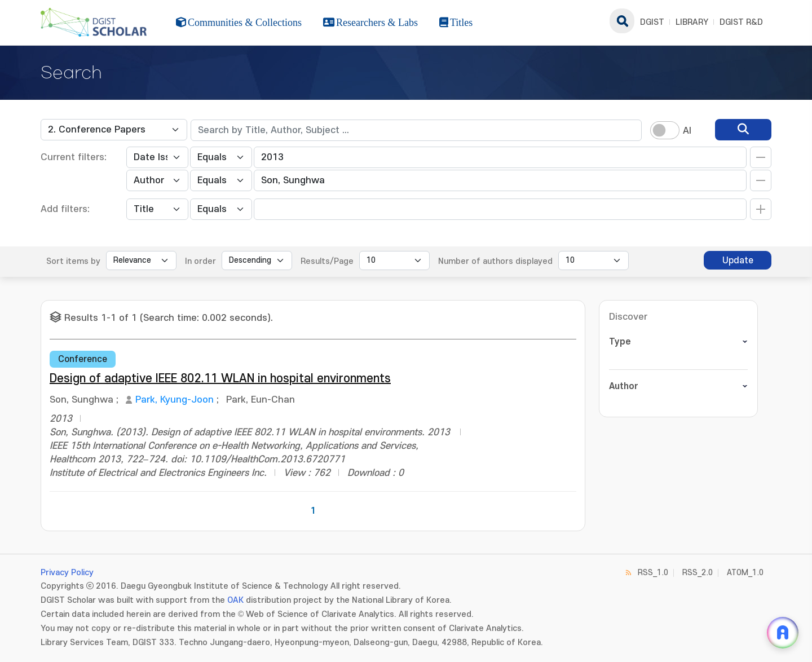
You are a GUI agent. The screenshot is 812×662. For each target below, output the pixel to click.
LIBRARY (692, 22)
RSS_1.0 (653, 573)
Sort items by (73, 261)
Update (738, 261)
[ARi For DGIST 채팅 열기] (783, 633)
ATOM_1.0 (745, 573)
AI (687, 131)
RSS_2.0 (698, 573)
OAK (235, 600)
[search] (743, 130)
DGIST (652, 22)
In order (200, 261)
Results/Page (327, 261)
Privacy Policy (67, 573)
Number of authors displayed (495, 261)
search (622, 21)
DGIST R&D (741, 22)
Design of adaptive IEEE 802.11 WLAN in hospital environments (220, 379)
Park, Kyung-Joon (175, 400)
